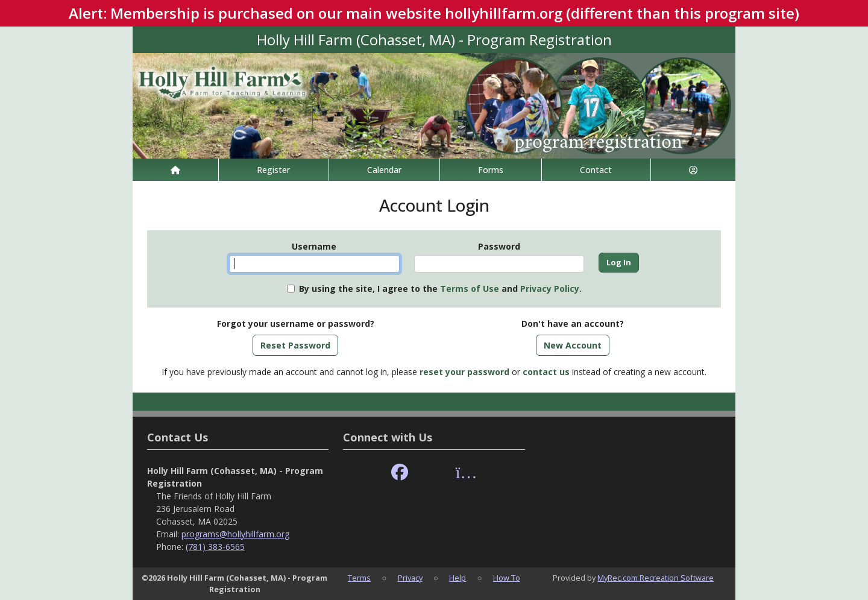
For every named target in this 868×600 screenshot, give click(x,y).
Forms (491, 170)
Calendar (384, 170)
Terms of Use (470, 289)
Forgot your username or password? (296, 324)
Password (499, 246)
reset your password (464, 372)
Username (314, 246)
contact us (546, 372)
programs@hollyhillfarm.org (235, 534)
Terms (359, 578)
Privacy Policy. (551, 289)
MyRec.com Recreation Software (656, 578)
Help (458, 578)
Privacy (410, 578)
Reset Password (295, 345)
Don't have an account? (573, 324)
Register (273, 170)
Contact (596, 170)
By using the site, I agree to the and (440, 289)
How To (507, 578)
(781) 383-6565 (215, 547)
